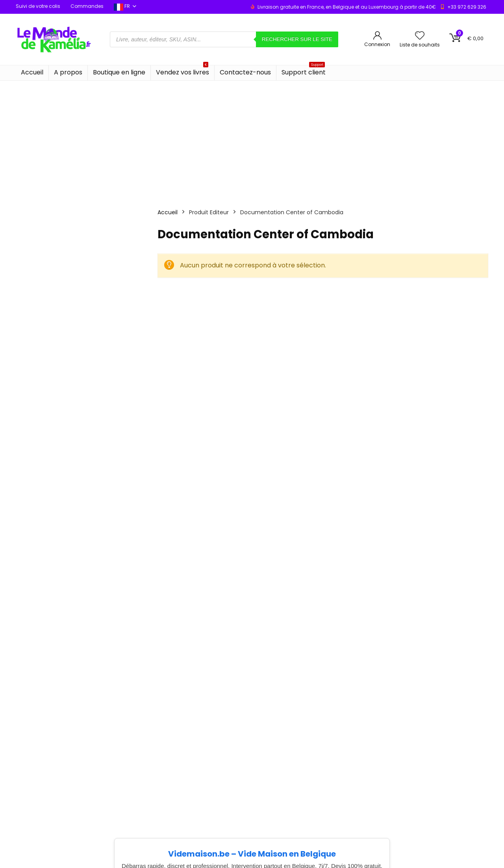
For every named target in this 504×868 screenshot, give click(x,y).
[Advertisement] (252, 140)
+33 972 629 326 (467, 7)
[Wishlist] (420, 36)
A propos (68, 72)
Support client (304, 71)
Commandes (87, 6)
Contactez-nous (245, 72)
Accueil (32, 72)
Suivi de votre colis (38, 6)
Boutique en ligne (119, 72)
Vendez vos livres (183, 71)
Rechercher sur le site (297, 39)
